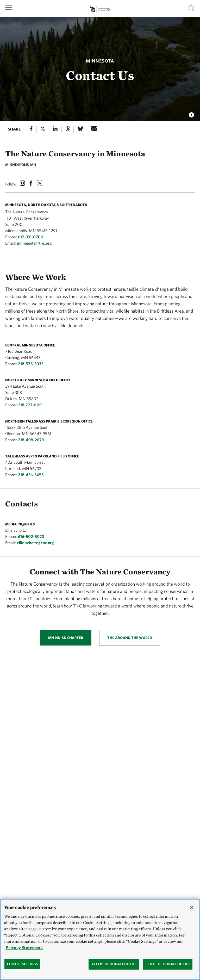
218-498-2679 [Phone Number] (31, 440)
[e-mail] (94, 130)
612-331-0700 (31, 237)
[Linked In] (55, 130)
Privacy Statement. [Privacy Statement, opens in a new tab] (24, 948)
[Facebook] (31, 130)
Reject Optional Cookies (168, 964)
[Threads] (68, 130)
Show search (192, 8)
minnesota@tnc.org (34, 243)
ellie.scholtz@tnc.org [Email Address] (35, 543)
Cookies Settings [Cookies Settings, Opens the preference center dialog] (22, 964)
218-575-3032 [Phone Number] (31, 364)
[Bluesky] (80, 130)
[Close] (192, 907)
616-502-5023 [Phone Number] (31, 536)
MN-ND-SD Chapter (66, 638)
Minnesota (100, 61)
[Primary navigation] (9, 7)
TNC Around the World (130, 638)
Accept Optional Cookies (114, 964)
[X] (43, 130)
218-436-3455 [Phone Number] (31, 475)
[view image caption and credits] (191, 113)
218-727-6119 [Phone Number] (30, 405)
